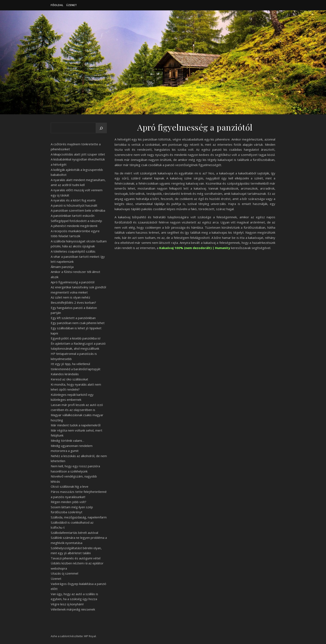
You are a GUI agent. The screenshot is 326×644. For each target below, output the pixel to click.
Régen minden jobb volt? (69, 502)
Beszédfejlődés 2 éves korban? (73, 302)
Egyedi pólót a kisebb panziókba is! (76, 338)
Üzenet (72, 5)
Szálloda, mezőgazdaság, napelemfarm (79, 517)
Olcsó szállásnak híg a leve (70, 486)
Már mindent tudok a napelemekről (76, 425)
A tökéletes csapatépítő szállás (73, 251)
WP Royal (90, 636)
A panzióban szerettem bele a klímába (78, 210)
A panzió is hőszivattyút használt (74, 205)
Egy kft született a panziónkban (73, 318)
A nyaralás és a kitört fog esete (73, 200)
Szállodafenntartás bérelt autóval (74, 533)
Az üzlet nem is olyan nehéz (70, 297)
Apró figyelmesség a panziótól (73, 282)
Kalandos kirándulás (65, 374)
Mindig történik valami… (67, 440)
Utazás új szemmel (64, 573)
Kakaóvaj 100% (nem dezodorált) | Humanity (195, 248)
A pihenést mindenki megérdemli (74, 226)
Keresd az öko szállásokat (69, 379)
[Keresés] (101, 128)
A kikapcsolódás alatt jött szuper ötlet (78, 154)
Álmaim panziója (62, 267)
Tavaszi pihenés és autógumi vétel (76, 558)
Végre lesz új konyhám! (67, 604)
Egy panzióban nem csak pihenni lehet (78, 323)
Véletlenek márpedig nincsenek (73, 609)
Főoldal (57, 5)
